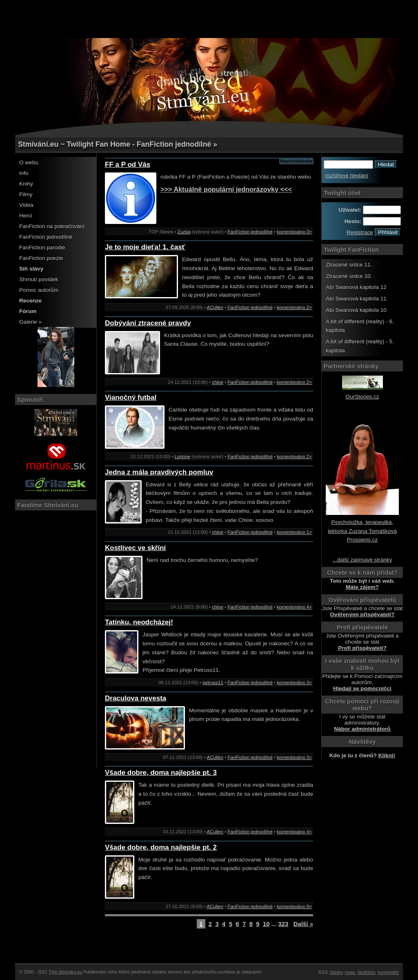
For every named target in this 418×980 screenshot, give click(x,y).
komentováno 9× (294, 906)
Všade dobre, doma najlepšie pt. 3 (161, 773)
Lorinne (183, 456)
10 (266, 924)
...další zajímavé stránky (362, 560)
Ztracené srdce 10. (349, 276)
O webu (29, 162)
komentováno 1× (294, 532)
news (350, 972)
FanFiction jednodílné (46, 237)
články (336, 972)
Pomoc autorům (39, 290)
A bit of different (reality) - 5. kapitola (360, 346)
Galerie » (30, 322)
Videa (26, 205)
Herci (26, 216)
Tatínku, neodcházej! (139, 622)
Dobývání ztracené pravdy (148, 323)
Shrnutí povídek (39, 279)
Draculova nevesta (136, 698)
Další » (303, 924)
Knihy (26, 184)
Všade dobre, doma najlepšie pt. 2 (161, 847)
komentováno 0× (294, 232)
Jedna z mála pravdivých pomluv (159, 472)
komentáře (388, 972)
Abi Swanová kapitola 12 (356, 287)
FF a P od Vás (128, 164)
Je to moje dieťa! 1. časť (145, 247)
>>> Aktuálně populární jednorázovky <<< (226, 189)
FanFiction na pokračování (52, 226)
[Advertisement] (209, 18)
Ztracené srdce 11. (349, 265)
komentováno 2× (294, 307)
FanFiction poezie (41, 258)
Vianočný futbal (131, 397)
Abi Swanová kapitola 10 (356, 310)
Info (24, 173)
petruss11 (213, 682)
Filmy (26, 194)
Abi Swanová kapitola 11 (356, 299)
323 (283, 924)
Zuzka (184, 232)
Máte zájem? (362, 587)
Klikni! (387, 755)
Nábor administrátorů (362, 729)
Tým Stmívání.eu (65, 972)
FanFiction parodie (42, 247)
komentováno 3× (294, 682)
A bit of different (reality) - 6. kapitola (360, 326)
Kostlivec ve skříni (135, 548)
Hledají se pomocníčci (362, 688)
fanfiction (367, 972)
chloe (218, 382)
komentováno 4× (294, 607)
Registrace (360, 232)
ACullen (215, 307)
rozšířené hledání (347, 176)
